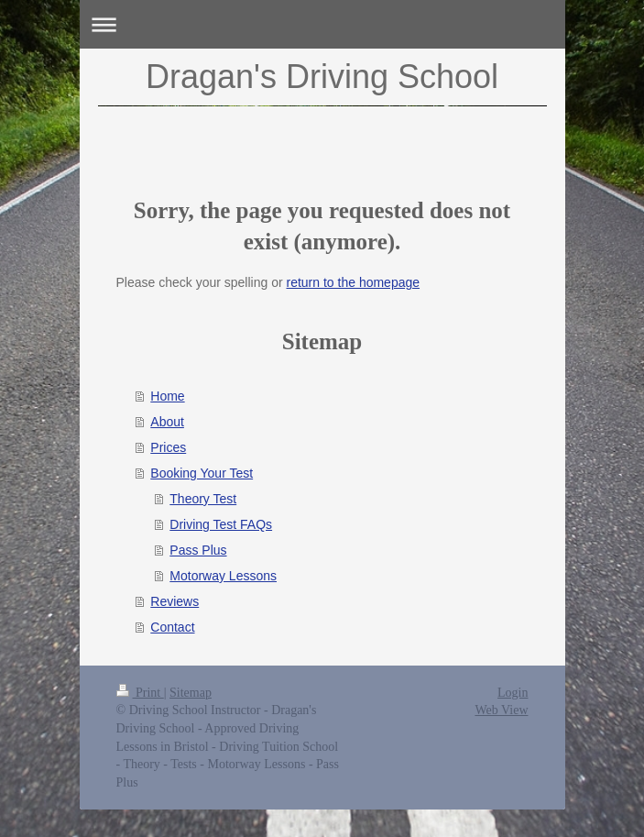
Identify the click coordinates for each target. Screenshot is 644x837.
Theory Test (203, 499)
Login (513, 693)
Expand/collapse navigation (322, 24)
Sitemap (191, 693)
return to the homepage (354, 282)
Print (140, 693)
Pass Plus (198, 550)
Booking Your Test (202, 473)
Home (167, 396)
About (167, 422)
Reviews (175, 601)
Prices (168, 447)
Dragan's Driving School (322, 77)
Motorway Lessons (223, 576)
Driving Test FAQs (221, 524)
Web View (501, 710)
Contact (172, 627)
